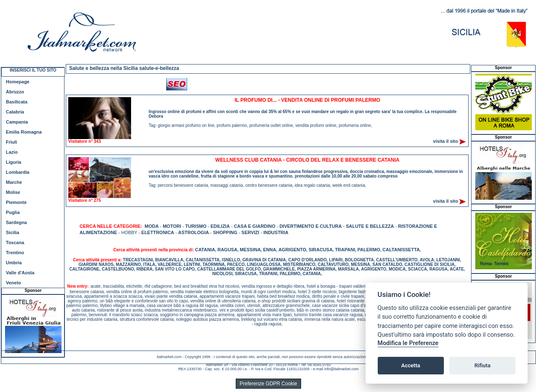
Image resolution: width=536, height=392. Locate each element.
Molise (13, 192)
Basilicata (17, 102)
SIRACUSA (321, 250)
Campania (17, 122)
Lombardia (18, 172)
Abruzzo (15, 92)
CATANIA (205, 250)
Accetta (411, 365)
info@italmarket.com (341, 369)
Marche (14, 182)
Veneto (13, 283)
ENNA (269, 250)
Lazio (12, 152)
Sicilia (13, 232)
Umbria (14, 263)
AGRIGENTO (292, 250)
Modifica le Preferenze (408, 343)
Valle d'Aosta (20, 273)
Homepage (18, 82)
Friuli (12, 142)
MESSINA (250, 250)
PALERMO (369, 250)
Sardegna (16, 222)
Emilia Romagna (24, 132)
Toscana (15, 242)
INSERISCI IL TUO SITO (33, 70)
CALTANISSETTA (401, 250)
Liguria (14, 162)
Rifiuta (482, 365)
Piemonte (16, 202)
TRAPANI (345, 250)
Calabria (15, 112)
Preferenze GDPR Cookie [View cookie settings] (268, 384)
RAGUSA (227, 250)
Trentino (15, 253)
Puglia (13, 212)
